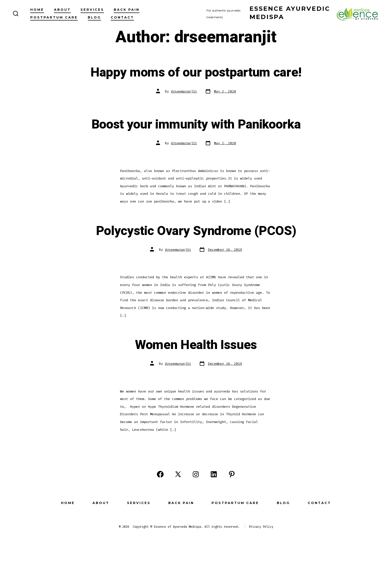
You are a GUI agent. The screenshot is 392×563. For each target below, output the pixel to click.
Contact (122, 17)
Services (92, 10)
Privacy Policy (261, 527)
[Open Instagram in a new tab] (196, 474)
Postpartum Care (54, 17)
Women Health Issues (196, 345)
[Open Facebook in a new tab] (160, 474)
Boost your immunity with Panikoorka (196, 124)
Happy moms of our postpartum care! (196, 72)
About (62, 10)
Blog (94, 17)
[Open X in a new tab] (178, 474)
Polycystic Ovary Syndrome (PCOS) (196, 231)
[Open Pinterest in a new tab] (232, 474)
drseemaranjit (184, 91)
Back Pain (127, 10)
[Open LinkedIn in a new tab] (214, 474)
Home (37, 10)
